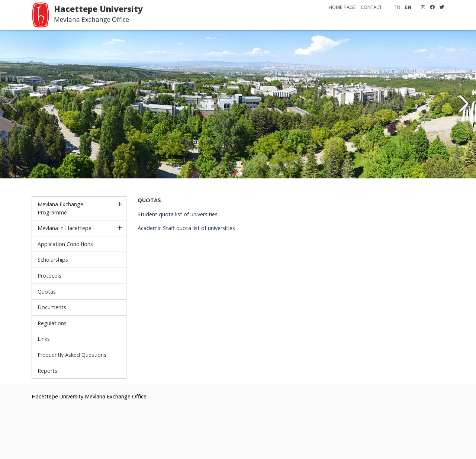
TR (397, 7)
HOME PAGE (342, 7)
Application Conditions (65, 244)
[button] (464, 104)
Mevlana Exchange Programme (60, 208)
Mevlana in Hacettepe (65, 228)
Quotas (47, 292)
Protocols (49, 276)
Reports (47, 371)
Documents (52, 307)
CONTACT (371, 7)
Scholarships (53, 260)
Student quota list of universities (178, 214)
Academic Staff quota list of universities (186, 228)
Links (44, 339)
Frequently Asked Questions (72, 355)
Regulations (52, 323)
